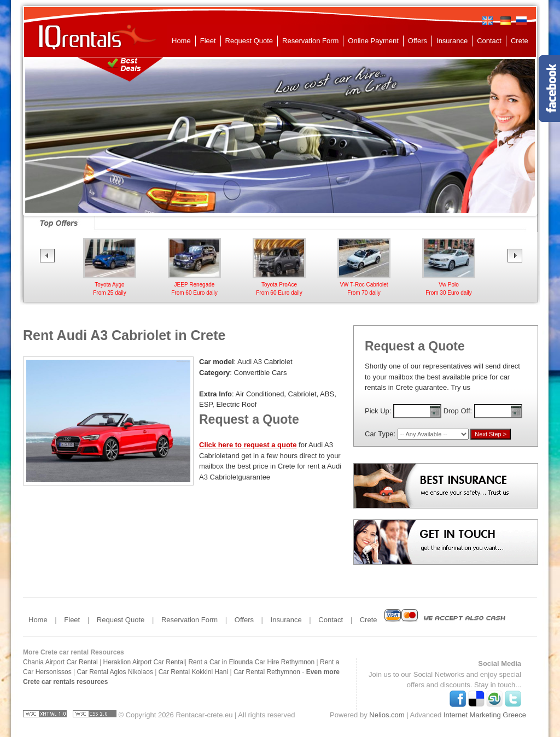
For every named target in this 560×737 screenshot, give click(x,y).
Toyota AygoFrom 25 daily (110, 285)
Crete (520, 41)
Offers (418, 41)
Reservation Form (310, 41)
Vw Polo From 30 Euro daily (449, 285)
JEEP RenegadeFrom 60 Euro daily (194, 285)
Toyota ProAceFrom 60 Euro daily (279, 285)
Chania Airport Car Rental (60, 662)
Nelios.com (387, 715)
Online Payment (373, 41)
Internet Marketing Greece (485, 715)
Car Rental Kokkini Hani (193, 672)
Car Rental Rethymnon (267, 672)
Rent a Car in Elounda (220, 662)
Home (181, 41)
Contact (489, 41)
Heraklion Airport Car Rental (144, 662)
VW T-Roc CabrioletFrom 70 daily (364, 285)
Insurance (452, 41)
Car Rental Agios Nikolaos (115, 672)
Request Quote (249, 41)
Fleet (208, 41)
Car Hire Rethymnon (285, 662)
